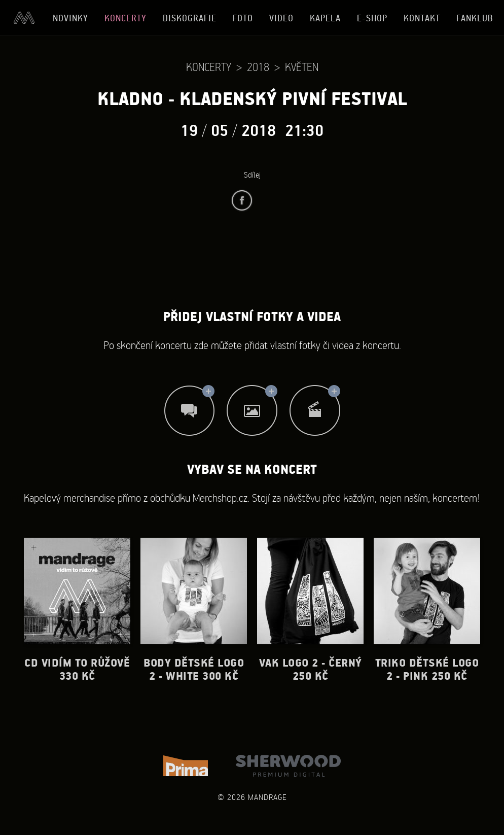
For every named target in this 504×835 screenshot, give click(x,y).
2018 (258, 67)
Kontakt (422, 18)
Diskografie (190, 18)
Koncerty (125, 18)
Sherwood (288, 766)
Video (281, 18)
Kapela (325, 18)
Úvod (24, 18)
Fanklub (475, 18)
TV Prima (186, 766)
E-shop (372, 18)
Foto (243, 18)
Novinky (70, 18)
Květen (302, 67)
